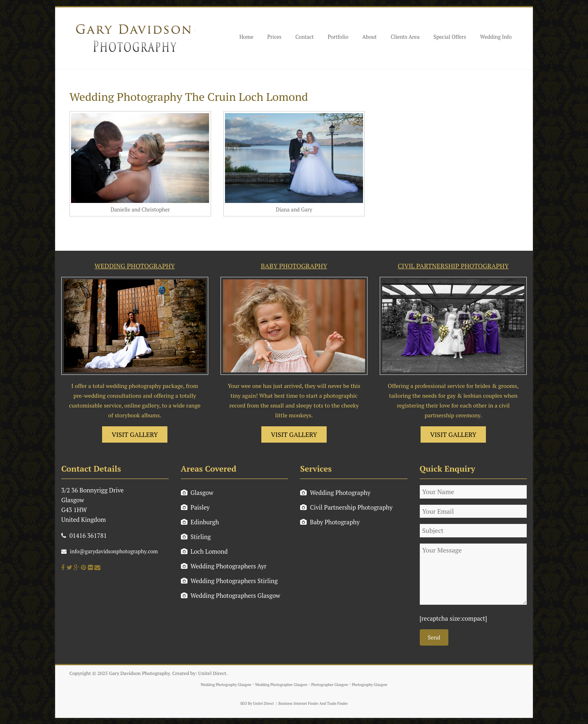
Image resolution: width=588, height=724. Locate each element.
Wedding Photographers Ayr (224, 566)
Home (246, 37)
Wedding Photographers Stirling (229, 581)
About (369, 37)
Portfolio (338, 37)
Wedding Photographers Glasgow (231, 595)
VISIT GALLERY (135, 434)
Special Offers (450, 37)
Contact (304, 37)
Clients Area (405, 37)
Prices (275, 37)
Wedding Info (496, 37)
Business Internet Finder (298, 704)
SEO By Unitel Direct (257, 704)
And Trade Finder (333, 704)
